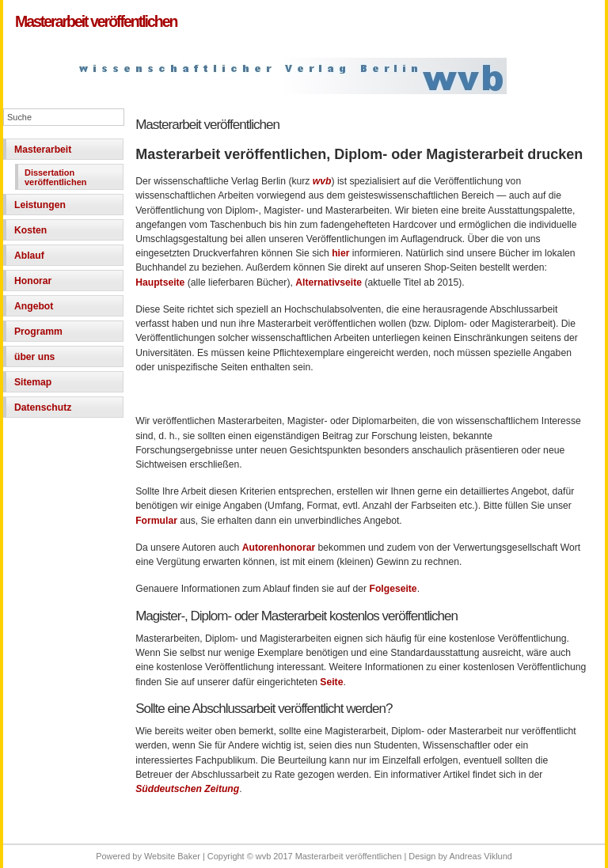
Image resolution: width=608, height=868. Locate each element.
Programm (38, 332)
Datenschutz (43, 407)
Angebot (34, 306)
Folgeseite (393, 589)
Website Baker (172, 856)
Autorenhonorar (279, 548)
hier (342, 253)
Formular (158, 521)
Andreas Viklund (480, 856)
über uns (34, 357)
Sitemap (33, 382)
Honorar (33, 281)
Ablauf (29, 256)
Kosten (30, 230)
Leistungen (40, 205)
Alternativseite (330, 282)
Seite (331, 682)
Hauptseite (161, 282)
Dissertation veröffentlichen (55, 177)
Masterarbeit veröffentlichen (96, 21)
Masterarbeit (43, 150)
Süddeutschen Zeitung (187, 789)
